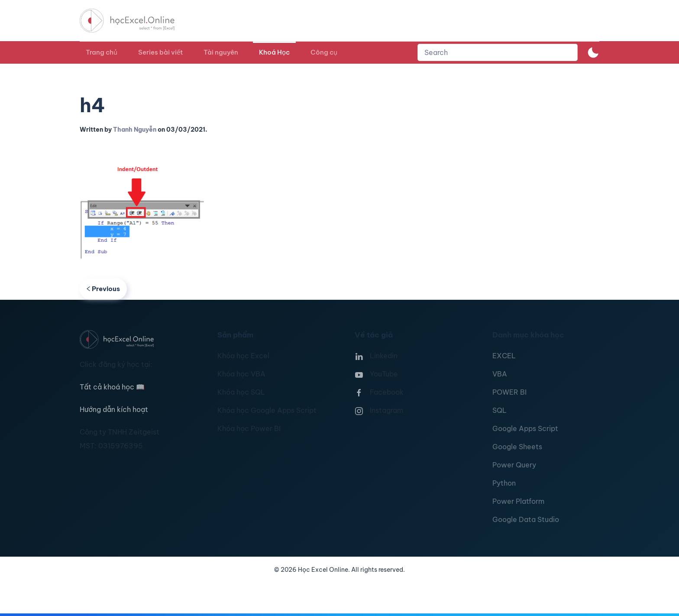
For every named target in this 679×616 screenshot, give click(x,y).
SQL (500, 410)
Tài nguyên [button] (221, 52)
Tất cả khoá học (112, 387)
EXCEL (504, 356)
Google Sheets (517, 447)
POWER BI (509, 392)
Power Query (514, 465)
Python (504, 483)
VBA (500, 374)
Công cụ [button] (324, 52)
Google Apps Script (525, 428)
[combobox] (498, 52)
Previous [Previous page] (103, 289)
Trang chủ (102, 52)
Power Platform (518, 501)
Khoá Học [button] (274, 52)
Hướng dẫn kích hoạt (114, 409)
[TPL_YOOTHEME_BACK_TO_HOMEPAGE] (135, 21)
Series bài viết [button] (160, 52)
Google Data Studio (526, 519)
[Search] (498, 52)
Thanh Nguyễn (135, 130)
